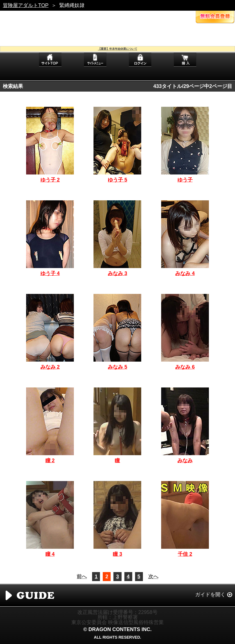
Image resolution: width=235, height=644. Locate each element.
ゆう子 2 (50, 180)
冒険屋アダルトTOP (26, 5)
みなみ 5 (118, 367)
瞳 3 (118, 554)
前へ (82, 577)
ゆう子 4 (50, 273)
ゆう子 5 (118, 180)
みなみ (185, 461)
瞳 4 (50, 554)
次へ (153, 577)
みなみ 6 (185, 367)
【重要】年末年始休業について (118, 49)
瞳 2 (50, 461)
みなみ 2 (50, 367)
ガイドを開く (210, 595)
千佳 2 (185, 554)
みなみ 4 (185, 273)
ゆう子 (185, 180)
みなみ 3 (118, 273)
